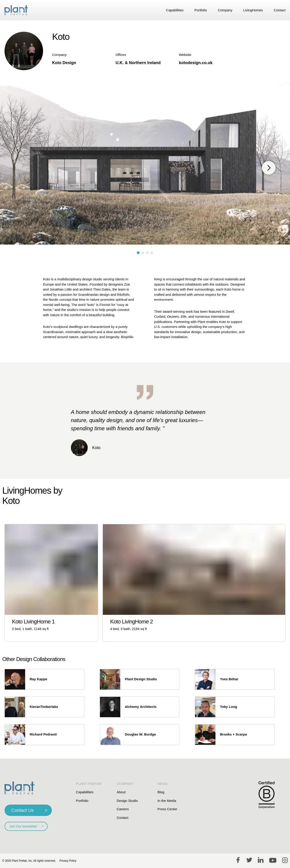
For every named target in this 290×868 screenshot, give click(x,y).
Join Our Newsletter (23, 826)
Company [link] (225, 10)
